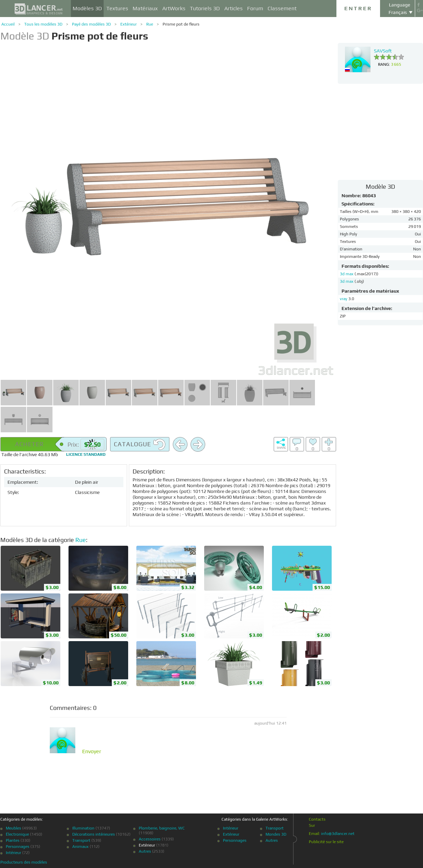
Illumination (83, 828)
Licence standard (86, 454)
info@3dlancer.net (338, 834)
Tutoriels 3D (205, 8)
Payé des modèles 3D (91, 24)
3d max (347, 274)
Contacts (317, 819)
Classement (282, 8)
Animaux (80, 847)
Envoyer (92, 751)
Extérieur (129, 24)
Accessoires (150, 839)
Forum (255, 8)
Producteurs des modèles (24, 862)
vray (344, 299)
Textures (117, 8)
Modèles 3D (87, 8)
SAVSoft (383, 51)
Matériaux (145, 8)
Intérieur (13, 853)
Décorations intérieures (94, 834)
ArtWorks (174, 8)
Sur (312, 825)
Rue (150, 24)
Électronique (17, 834)
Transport (81, 840)
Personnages (18, 847)
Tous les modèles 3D (43, 24)
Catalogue (140, 445)
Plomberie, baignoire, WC (162, 828)
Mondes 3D (276, 834)
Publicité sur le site (326, 842)
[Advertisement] (380, 131)
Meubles (13, 828)
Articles (233, 8)
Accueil (8, 24)
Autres (145, 851)
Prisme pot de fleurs (181, 24)
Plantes (13, 840)
